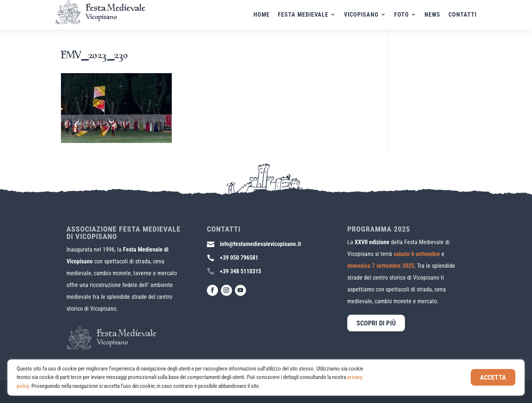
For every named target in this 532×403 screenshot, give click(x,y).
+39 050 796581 (239, 258)
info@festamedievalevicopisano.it (260, 244)
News (432, 15)
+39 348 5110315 (241, 271)
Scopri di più (376, 323)
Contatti (463, 15)
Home (262, 15)
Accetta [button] (493, 377)
